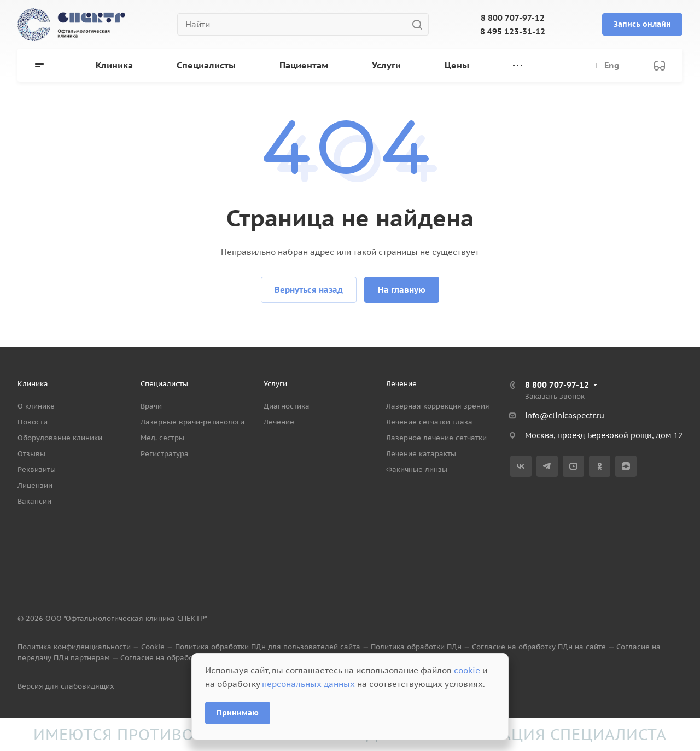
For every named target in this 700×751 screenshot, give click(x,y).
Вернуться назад (309, 290)
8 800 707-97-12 (513, 18)
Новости (33, 422)
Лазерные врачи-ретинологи (192, 422)
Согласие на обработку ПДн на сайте (539, 647)
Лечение (279, 422)
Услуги (275, 384)
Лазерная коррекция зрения (438, 406)
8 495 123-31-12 (513, 31)
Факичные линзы (417, 470)
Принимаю (238, 713)
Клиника (33, 384)
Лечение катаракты (421, 454)
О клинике (36, 406)
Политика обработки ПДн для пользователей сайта (268, 647)
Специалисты (164, 384)
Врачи (151, 406)
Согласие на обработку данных (177, 658)
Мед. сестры (162, 438)
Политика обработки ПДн (416, 647)
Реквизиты (37, 470)
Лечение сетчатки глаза (429, 422)
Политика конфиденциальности (74, 647)
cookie (467, 670)
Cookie (153, 647)
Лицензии (35, 485)
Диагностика (287, 406)
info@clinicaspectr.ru (565, 416)
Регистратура (165, 454)
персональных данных (308, 684)
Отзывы (31, 454)
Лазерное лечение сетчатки (436, 438)
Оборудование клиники (60, 438)
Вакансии (34, 501)
